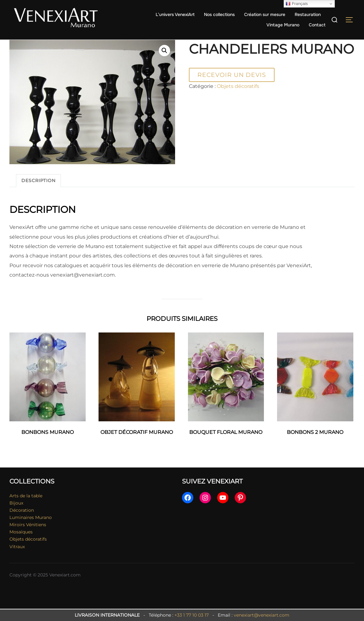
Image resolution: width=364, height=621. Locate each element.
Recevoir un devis (232, 87)
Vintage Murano (283, 25)
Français (297, 4)
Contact (317, 25)
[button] (164, 63)
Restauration (308, 14)
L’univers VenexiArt (175, 14)
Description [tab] (38, 193)
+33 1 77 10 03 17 (192, 615)
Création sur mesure (265, 14)
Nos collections (219, 14)
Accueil (18, 44)
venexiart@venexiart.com (262, 615)
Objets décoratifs (50, 44)
